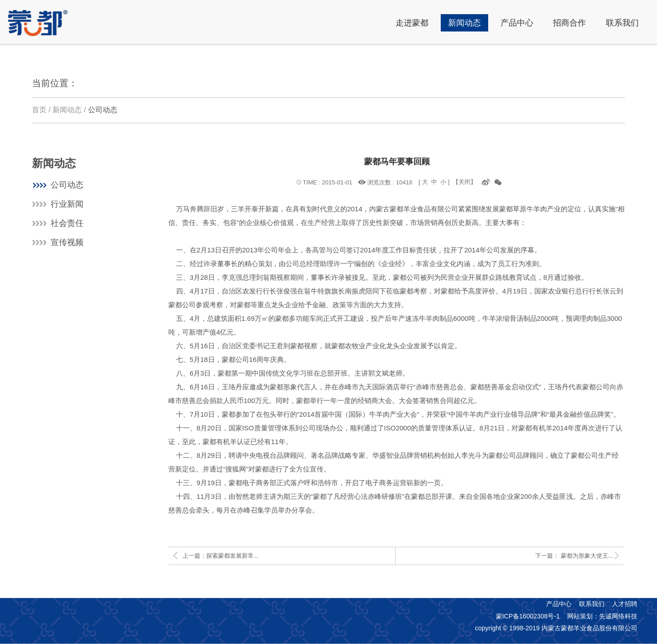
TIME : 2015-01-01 (328, 182)
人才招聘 (625, 604)
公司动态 (103, 110)
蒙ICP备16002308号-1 (528, 616)
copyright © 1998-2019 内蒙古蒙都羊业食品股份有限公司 (556, 628)
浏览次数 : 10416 (390, 182)
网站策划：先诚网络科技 (602, 616)
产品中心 (559, 604)
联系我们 (592, 604)
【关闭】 (464, 182)
